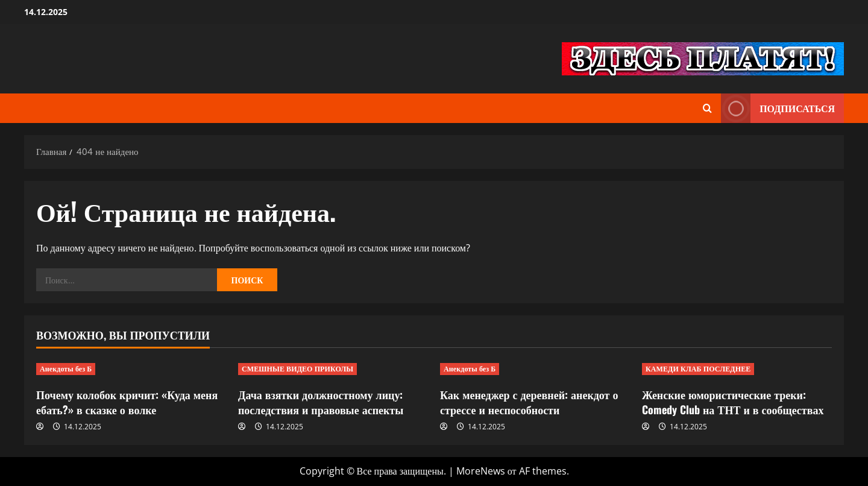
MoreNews (481, 471)
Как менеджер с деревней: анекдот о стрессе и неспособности (529, 402)
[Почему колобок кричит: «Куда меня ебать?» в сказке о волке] (131, 369)
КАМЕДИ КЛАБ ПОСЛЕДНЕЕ (698, 369)
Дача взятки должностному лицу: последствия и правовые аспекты (321, 402)
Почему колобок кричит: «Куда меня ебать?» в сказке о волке (127, 402)
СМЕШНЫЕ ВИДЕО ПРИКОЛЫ (297, 369)
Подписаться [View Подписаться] (778, 108)
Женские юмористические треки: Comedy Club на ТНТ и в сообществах (733, 402)
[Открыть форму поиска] (707, 108)
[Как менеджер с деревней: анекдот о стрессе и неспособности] (535, 369)
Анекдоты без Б (66, 369)
